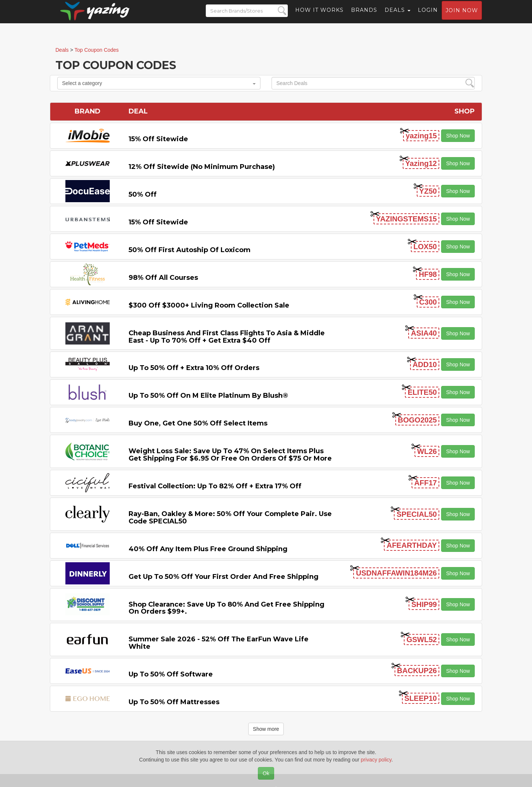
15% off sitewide (158, 139)
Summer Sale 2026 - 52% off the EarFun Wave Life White (219, 643)
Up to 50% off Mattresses (174, 702)
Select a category (159, 83)
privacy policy (376, 760)
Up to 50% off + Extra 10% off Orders (194, 368)
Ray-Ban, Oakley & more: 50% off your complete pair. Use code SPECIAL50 (230, 518)
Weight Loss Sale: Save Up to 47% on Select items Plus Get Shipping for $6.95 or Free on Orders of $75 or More (230, 455)
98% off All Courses (163, 278)
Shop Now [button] (458, 136)
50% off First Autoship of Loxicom (190, 250)
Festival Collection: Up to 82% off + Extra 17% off (215, 486)
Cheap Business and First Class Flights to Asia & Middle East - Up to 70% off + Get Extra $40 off (227, 337)
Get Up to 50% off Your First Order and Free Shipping (224, 577)
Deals (398, 17)
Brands (364, 17)
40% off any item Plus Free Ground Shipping (208, 549)
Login (428, 17)
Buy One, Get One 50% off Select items (198, 423)
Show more (266, 729)
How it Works (319, 17)
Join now (462, 17)
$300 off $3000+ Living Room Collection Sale (209, 305)
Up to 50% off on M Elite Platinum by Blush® (208, 396)
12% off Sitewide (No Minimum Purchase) (202, 167)
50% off (143, 194)
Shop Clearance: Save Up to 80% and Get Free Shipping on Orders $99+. (226, 608)
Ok (266, 773)
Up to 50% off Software (171, 674)
